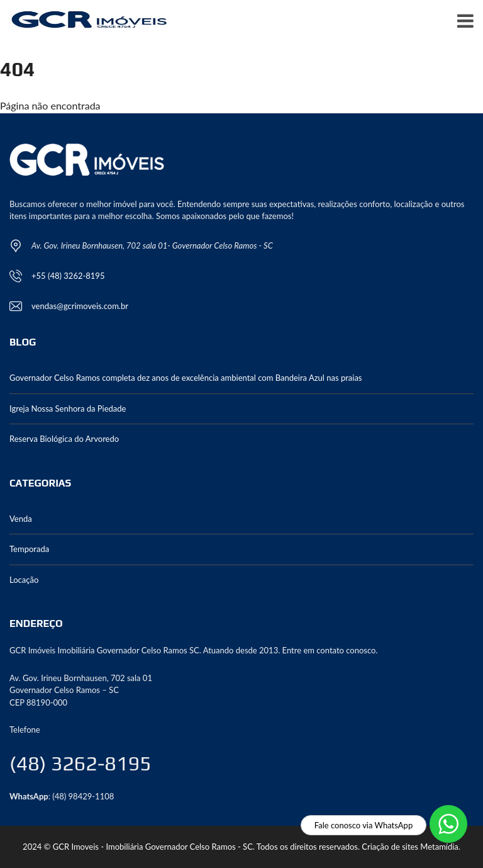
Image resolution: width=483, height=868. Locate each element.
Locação (24, 580)
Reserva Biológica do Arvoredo (64, 439)
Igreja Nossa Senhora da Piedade (68, 409)
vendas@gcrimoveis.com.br (80, 306)
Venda (21, 519)
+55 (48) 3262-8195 (68, 276)
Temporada (29, 549)
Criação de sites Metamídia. (411, 847)
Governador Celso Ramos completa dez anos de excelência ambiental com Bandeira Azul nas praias (186, 378)
